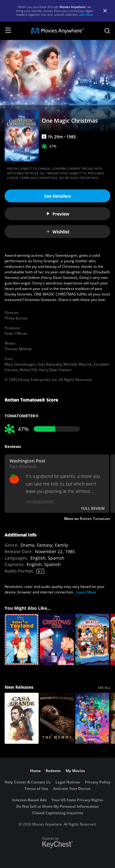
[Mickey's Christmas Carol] (92, 639)
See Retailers (58, 196)
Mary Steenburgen (20, 364)
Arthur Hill (28, 370)
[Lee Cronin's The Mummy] (57, 718)
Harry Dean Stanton (55, 370)
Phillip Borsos (16, 318)
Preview (58, 214)
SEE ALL (104, 688)
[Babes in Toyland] (22, 639)
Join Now (86, 14)
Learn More (86, 592)
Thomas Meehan (18, 349)
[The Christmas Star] (57, 639)
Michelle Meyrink (78, 364)
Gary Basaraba (50, 364)
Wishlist (58, 232)
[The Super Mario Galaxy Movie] (92, 718)
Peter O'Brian (16, 333)
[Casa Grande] (22, 718)
